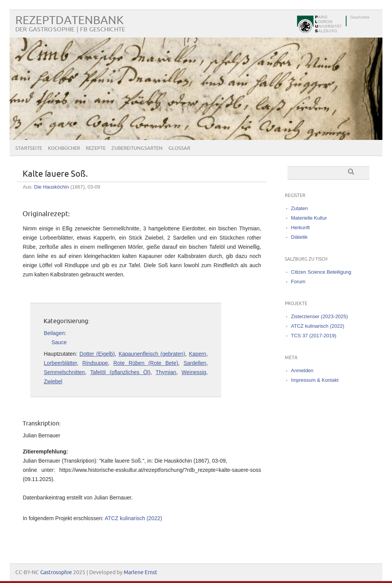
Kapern (198, 354)
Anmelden (302, 370)
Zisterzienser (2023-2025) (319, 316)
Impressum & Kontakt (315, 380)
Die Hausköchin (51, 187)
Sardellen (195, 363)
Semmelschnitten (64, 372)
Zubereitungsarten (137, 148)
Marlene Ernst (140, 572)
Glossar (179, 148)
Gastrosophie (56, 572)
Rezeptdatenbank (69, 21)
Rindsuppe (95, 363)
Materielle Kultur (309, 218)
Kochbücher (64, 148)
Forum (298, 282)
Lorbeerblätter (60, 363)
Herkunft (300, 227)
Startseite (29, 148)
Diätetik (299, 237)
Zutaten (299, 208)
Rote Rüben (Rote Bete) (146, 363)
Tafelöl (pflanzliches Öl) (120, 372)
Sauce (59, 342)
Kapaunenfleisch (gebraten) (152, 354)
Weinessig (194, 372)
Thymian (166, 372)
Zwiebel (53, 381)
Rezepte (96, 148)
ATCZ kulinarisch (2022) (133, 518)
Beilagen (54, 333)
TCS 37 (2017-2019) (314, 336)
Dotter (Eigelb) (97, 354)
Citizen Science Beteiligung (321, 272)
